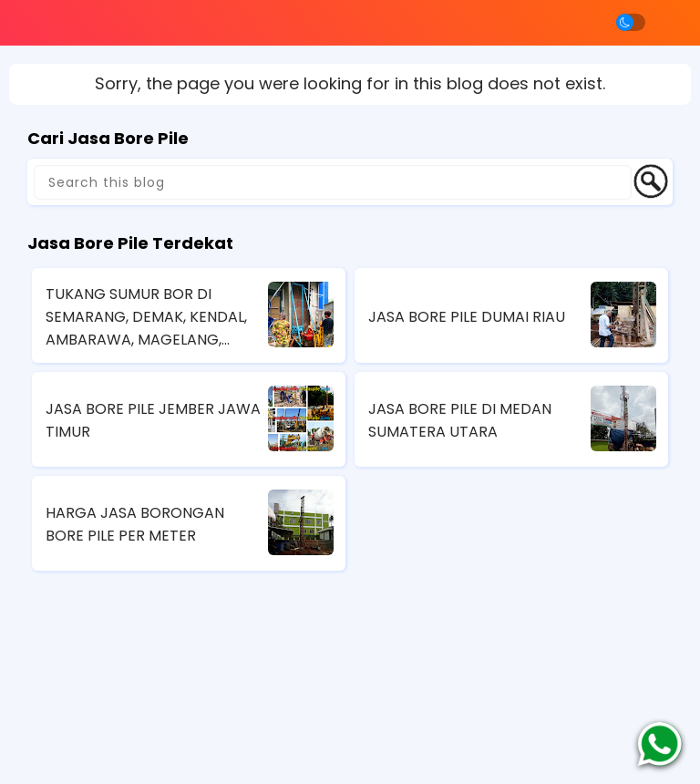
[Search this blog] (333, 182)
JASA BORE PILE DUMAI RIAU (467, 317)
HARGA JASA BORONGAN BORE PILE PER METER (135, 524)
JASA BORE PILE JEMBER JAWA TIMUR (153, 420)
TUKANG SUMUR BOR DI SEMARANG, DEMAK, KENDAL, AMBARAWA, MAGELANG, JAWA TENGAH (146, 317)
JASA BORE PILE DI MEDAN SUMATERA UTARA (460, 420)
